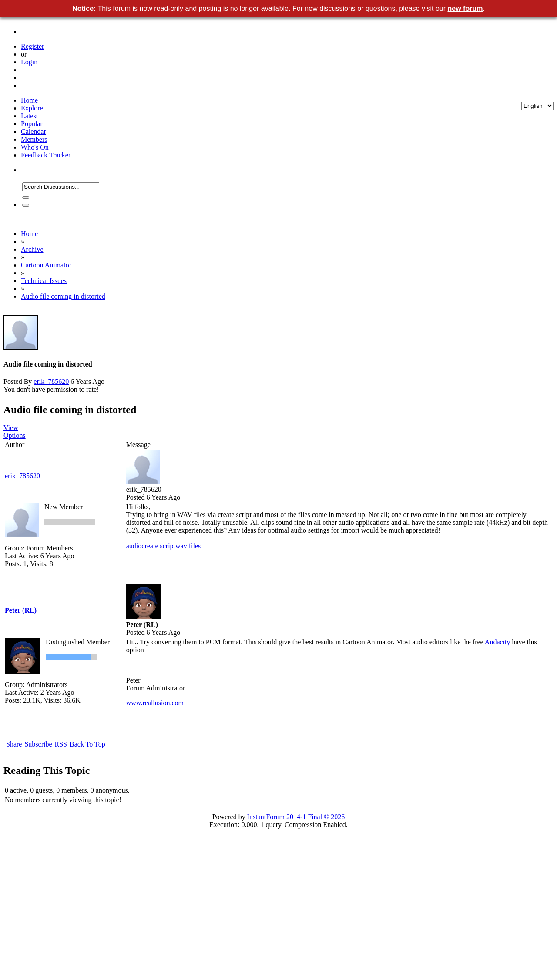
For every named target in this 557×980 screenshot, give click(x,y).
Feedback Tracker (46, 155)
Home (29, 100)
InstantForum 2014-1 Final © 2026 (296, 817)
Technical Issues (44, 281)
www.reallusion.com (155, 703)
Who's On (35, 147)
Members (34, 139)
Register (32, 46)
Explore (32, 108)
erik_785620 (51, 382)
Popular (32, 124)
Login (29, 62)
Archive (32, 249)
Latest (29, 116)
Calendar (34, 132)
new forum (465, 8)
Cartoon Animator (46, 265)
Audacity (498, 642)
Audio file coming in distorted (63, 296)
